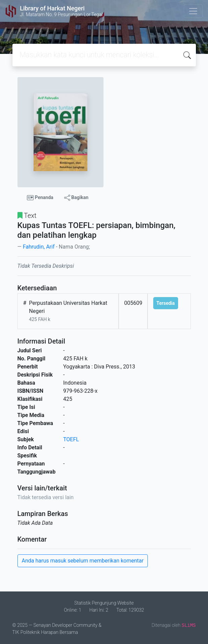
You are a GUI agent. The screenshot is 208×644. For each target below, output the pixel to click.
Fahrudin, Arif (39, 247)
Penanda (40, 198)
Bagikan (76, 198)
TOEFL (71, 439)
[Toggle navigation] (193, 11)
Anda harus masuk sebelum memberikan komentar (83, 561)
